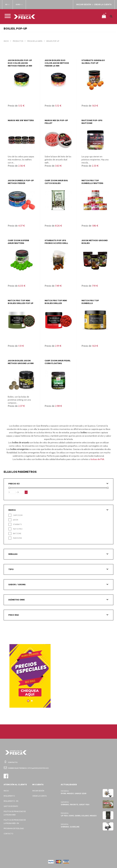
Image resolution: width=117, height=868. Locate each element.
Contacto (8, 834)
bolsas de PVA (98, 459)
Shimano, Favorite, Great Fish (75, 805)
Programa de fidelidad (14, 828)
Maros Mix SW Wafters (20, 120)
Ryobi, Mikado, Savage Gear (74, 793)
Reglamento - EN (11, 801)
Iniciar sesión (39, 791)
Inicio (6, 41)
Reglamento (10, 796)
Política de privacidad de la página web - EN (16, 822)
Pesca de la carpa (36, 41)
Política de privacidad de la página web (16, 813)
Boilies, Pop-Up (56, 41)
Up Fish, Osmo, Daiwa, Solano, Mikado (78, 816)
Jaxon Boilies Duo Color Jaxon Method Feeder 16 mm (56, 63)
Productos (18, 41)
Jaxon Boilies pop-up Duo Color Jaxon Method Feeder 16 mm (20, 63)
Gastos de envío (11, 806)
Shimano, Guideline (70, 827)
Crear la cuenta (40, 796)
